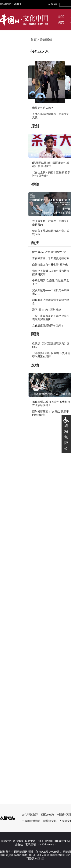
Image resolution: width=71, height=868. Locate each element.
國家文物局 (47, 814)
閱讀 (35, 334)
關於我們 (6, 841)
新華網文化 (50, 821)
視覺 (61, 22)
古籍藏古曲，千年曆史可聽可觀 (51, 258)
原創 (35, 126)
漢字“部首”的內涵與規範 (47, 310)
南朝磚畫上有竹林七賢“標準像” (51, 265)
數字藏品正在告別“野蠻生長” (49, 252)
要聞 (61, 16)
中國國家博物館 (31, 821)
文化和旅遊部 (30, 814)
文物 (35, 365)
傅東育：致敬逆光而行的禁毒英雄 (51, 155)
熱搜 (35, 243)
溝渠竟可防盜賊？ (43, 108)
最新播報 (46, 40)
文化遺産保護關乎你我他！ (48, 326)
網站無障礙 (66, 437)
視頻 (35, 184)
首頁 (34, 40)
